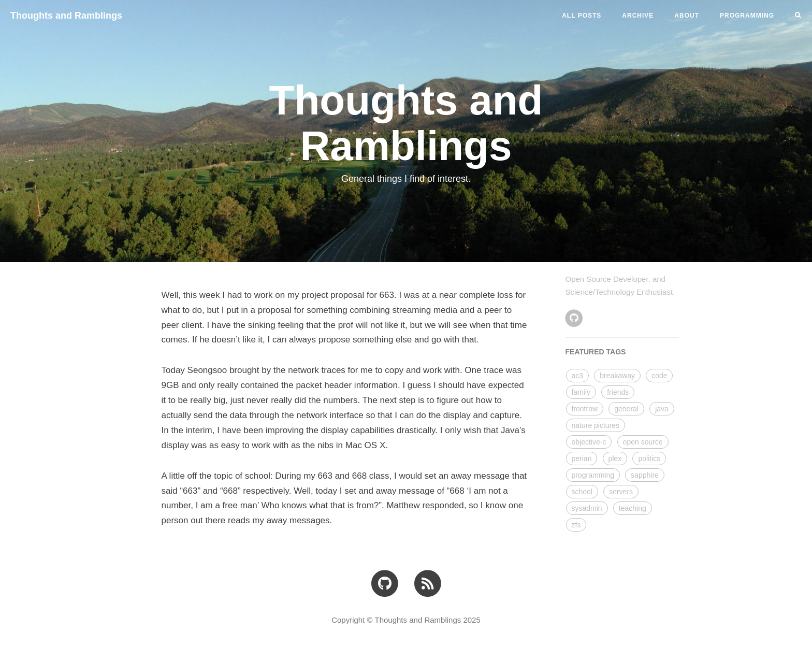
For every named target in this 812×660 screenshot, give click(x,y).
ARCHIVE (638, 16)
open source (643, 442)
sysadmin (587, 508)
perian (582, 458)
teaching (633, 508)
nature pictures (596, 425)
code (659, 376)
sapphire (645, 475)
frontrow (585, 409)
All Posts (582, 16)
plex (615, 458)
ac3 (578, 376)
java (662, 409)
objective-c (589, 442)
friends (618, 392)
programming (593, 475)
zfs (576, 525)
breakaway (617, 376)
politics (649, 458)
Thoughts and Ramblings (66, 16)
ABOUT (687, 16)
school (582, 492)
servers (621, 492)
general (626, 409)
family (581, 392)
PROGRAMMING (747, 16)
